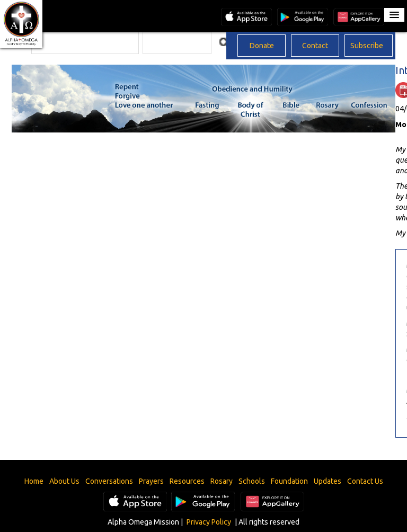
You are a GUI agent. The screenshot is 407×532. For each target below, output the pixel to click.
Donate (262, 46)
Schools (252, 481)
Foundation (289, 481)
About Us (64, 481)
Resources (187, 481)
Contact (315, 46)
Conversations (109, 481)
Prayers (151, 481)
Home (34, 481)
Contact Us (365, 481)
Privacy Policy (209, 522)
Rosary (222, 481)
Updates (328, 481)
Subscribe (367, 46)
